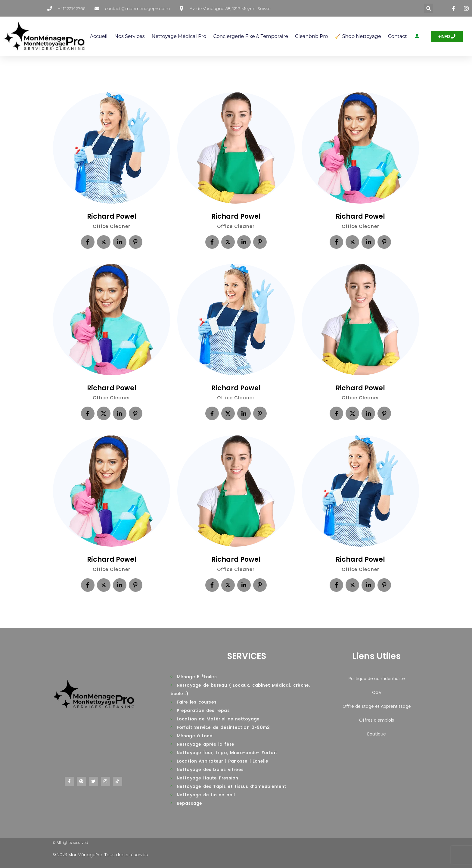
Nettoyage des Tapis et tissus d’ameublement (232, 786)
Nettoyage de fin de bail (206, 795)
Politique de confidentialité (377, 679)
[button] (429, 8)
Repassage (189, 803)
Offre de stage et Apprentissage (377, 706)
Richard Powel (112, 216)
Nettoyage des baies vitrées (210, 770)
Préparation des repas (203, 710)
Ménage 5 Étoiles (197, 677)
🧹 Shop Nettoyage (358, 36)
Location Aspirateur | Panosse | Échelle (223, 761)
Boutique (377, 734)
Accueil (99, 36)
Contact (397, 36)
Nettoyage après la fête (206, 744)
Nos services (130, 36)
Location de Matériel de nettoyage (218, 719)
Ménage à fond (195, 736)
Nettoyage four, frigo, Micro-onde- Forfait (227, 753)
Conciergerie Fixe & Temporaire (251, 36)
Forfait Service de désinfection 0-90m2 (223, 727)
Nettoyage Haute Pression (208, 778)
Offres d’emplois (377, 720)
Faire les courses (197, 702)
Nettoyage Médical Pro (179, 36)
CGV (377, 692)
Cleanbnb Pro (311, 36)
